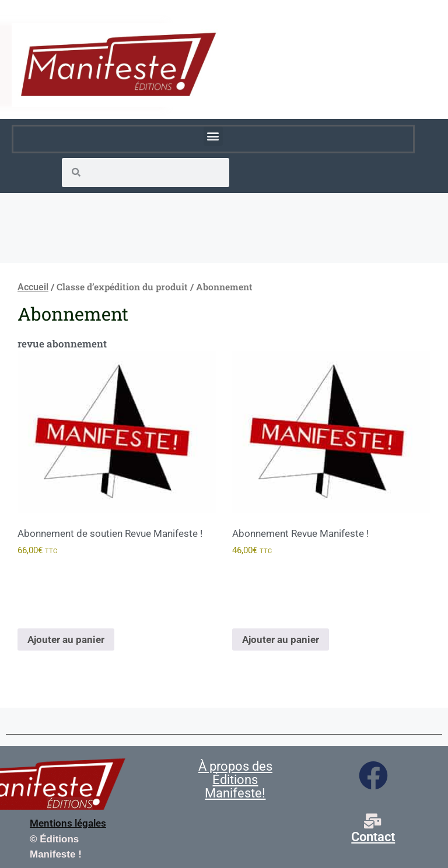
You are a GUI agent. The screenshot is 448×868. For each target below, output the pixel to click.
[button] (213, 136)
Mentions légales (68, 823)
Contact (373, 837)
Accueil (33, 287)
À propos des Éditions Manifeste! (235, 780)
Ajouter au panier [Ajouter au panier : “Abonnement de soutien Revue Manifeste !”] (66, 639)
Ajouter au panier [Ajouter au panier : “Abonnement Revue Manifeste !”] (281, 639)
